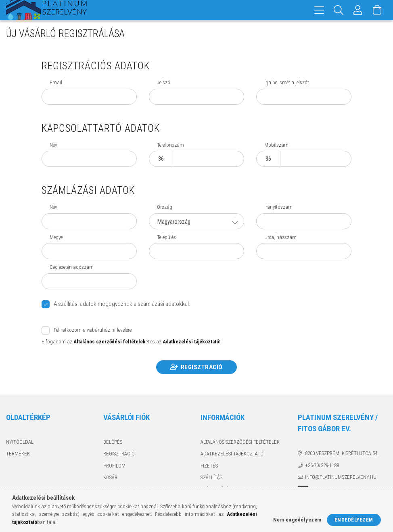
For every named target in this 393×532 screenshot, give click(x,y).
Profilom (114, 466)
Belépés (113, 442)
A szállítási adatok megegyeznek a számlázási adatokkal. (122, 304)
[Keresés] (339, 10)
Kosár (110, 477)
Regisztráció (202, 367)
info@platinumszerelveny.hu (341, 477)
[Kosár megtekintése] (377, 10)
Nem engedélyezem (297, 520)
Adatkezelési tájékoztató (232, 454)
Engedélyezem (354, 520)
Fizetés (209, 466)
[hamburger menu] (319, 10)
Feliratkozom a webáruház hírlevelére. (93, 330)
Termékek (18, 454)
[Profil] (358, 10)
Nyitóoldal (20, 442)
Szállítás (211, 477)
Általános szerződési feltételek (240, 442)
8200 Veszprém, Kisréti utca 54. (342, 453)
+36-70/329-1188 (322, 465)
